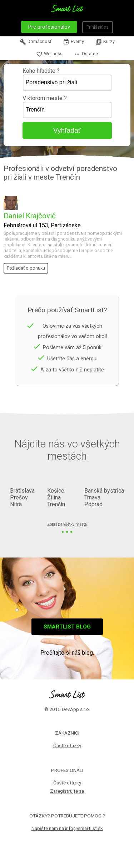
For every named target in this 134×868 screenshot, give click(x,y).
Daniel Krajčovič (30, 216)
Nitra (16, 504)
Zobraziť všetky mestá (67, 525)
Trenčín (56, 504)
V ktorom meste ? (67, 106)
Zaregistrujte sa (67, 791)
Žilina (54, 497)
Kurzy (105, 42)
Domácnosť (36, 42)
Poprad (93, 504)
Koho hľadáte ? (67, 79)
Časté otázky (67, 745)
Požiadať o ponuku (26, 268)
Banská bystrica (104, 491)
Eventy (73, 42)
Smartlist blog (67, 627)
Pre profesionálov (49, 27)
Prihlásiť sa (98, 27)
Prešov (19, 497)
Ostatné (86, 54)
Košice (56, 491)
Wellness (49, 54)
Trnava (92, 497)
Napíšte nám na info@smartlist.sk (67, 828)
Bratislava (22, 491)
